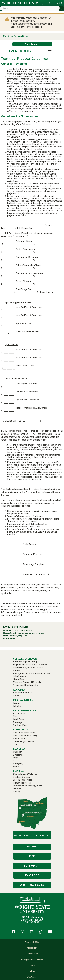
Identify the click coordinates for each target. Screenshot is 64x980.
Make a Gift (32, 875)
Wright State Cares (32, 885)
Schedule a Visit (22, 835)
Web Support (32, 977)
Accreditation (32, 954)
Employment (32, 866)
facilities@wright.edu (19, 636)
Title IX (32, 971)
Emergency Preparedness (32, 960)
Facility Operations (16, 36)
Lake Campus (42, 835)
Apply (32, 856)
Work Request (32, 44)
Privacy (32, 965)
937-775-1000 (32, 922)
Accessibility (32, 948)
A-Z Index (32, 847)
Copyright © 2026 (32, 942)
